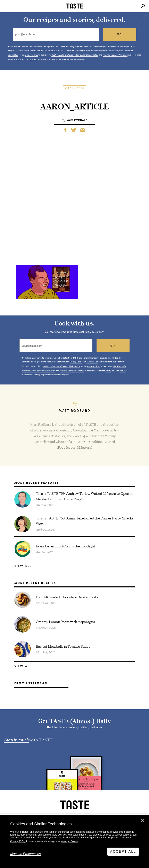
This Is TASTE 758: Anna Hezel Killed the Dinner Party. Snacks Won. (85, 521)
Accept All (123, 852)
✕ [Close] (143, 821)
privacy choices (70, 841)
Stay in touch (16, 740)
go (120, 34)
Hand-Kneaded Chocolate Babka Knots (67, 597)
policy (18, 59)
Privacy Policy (18, 841)
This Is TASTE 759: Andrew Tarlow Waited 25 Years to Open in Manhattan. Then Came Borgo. (84, 496)
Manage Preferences (26, 854)
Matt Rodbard (77, 120)
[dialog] (74, 841)
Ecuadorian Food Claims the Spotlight (66, 546)
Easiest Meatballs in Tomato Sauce (63, 646)
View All (23, 566)
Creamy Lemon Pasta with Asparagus (65, 621)
